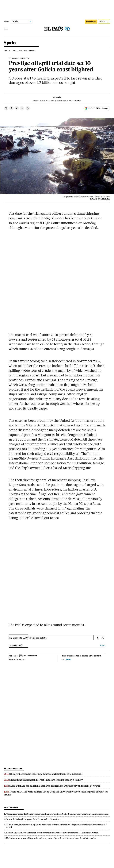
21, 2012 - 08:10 (47, 101)
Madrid (7, 51)
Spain (10, 43)
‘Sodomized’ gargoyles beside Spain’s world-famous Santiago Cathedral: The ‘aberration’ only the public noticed (57, 814)
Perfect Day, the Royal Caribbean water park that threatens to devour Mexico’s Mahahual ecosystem (52, 833)
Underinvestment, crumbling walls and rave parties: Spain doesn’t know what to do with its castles (51, 838)
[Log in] (104, 22)
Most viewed (11, 807)
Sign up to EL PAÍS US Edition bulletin (30, 638)
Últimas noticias (13, 769)
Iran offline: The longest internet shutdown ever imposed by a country (47, 780)
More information (17, 659)
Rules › (102, 645)
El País (57, 97)
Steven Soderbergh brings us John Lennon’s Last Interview (33, 819)
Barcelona (17, 51)
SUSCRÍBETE (91, 22)
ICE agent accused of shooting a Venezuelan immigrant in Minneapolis (46, 774)
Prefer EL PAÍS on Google (98, 108)
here (68, 659)
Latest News (29, 51)
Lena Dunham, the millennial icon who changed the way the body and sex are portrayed (55, 786)
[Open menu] (6, 29)
